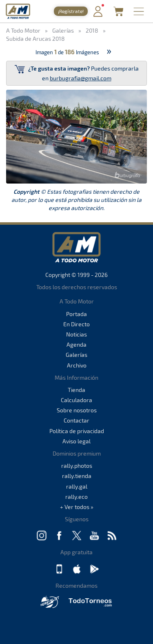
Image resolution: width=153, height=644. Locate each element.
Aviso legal (76, 441)
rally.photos (77, 466)
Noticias (76, 334)
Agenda (76, 344)
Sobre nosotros (77, 410)
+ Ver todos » (77, 507)
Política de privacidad (77, 431)
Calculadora (76, 400)
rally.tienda (77, 476)
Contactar (76, 420)
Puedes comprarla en (77, 73)
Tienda (76, 390)
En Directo (76, 324)
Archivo (77, 365)
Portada (76, 314)
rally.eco (76, 497)
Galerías (76, 355)
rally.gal (77, 486)
